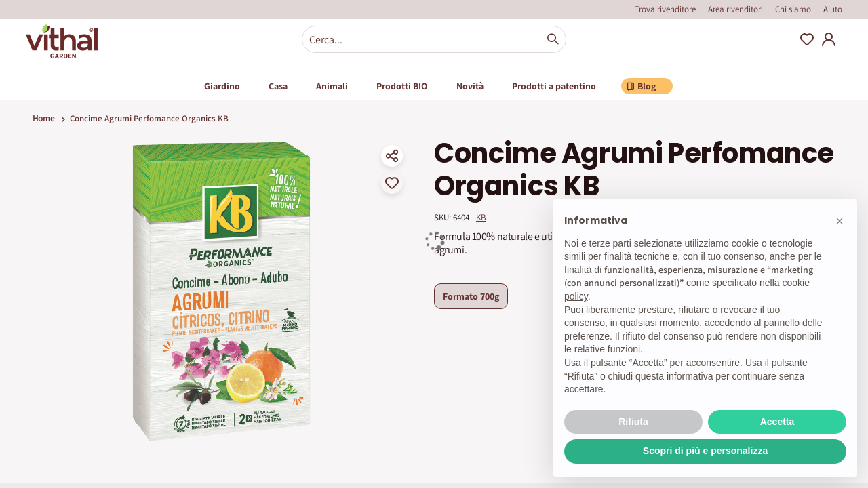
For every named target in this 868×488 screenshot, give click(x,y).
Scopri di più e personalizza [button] (705, 451)
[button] (840, 221)
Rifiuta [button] (633, 422)
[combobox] (434, 39)
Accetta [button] (777, 422)
